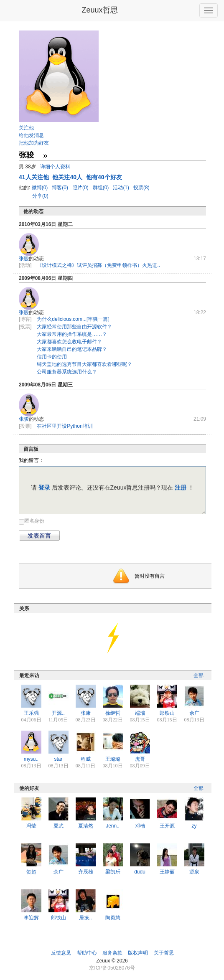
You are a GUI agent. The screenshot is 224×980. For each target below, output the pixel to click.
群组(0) (102, 188)
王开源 (167, 826)
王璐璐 (113, 759)
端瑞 (140, 713)
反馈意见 (61, 953)
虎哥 (140, 759)
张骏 (24, 259)
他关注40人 (68, 177)
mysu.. (31, 759)
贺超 (31, 872)
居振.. (85, 918)
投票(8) (141, 188)
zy (194, 826)
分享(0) (40, 196)
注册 (181, 487)
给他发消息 (31, 135)
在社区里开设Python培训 (65, 426)
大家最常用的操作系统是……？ (72, 334)
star (58, 759)
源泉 (194, 872)
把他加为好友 (34, 143)
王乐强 (31, 713)
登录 (44, 487)
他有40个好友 (104, 177)
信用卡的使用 (52, 357)
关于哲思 (164, 953)
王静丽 (167, 872)
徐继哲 (113, 713)
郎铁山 (167, 713)
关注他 (26, 128)
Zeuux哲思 (99, 10)
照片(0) (81, 188)
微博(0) (41, 188)
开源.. (58, 713)
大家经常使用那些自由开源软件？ (74, 327)
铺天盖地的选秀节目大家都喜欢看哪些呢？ (84, 364)
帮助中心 (87, 953)
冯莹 (31, 826)
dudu (140, 872)
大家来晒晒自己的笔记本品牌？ (72, 349)
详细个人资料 (55, 167)
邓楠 (140, 826)
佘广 (194, 713)
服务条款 (112, 953)
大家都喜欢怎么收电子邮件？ (69, 342)
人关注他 (34, 177)
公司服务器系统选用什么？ (67, 372)
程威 (86, 759)
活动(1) (122, 188)
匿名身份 (34, 521)
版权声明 (138, 953)
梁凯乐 (113, 872)
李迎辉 (31, 918)
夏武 (59, 826)
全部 (199, 675)
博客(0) (61, 188)
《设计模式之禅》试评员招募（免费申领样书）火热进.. (98, 265)
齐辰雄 (86, 872)
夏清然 (86, 826)
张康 (86, 713)
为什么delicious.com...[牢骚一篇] (73, 319)
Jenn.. (113, 826)
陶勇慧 (113, 918)
